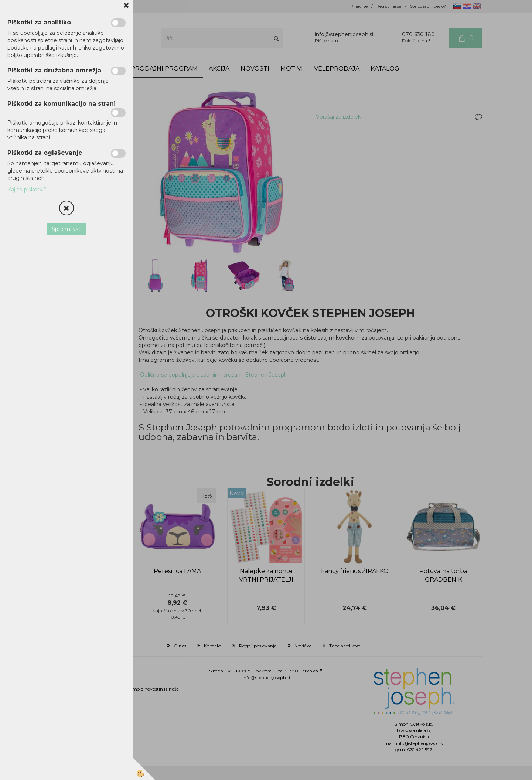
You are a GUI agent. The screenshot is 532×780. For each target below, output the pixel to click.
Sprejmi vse (67, 229)
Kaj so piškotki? (27, 190)
